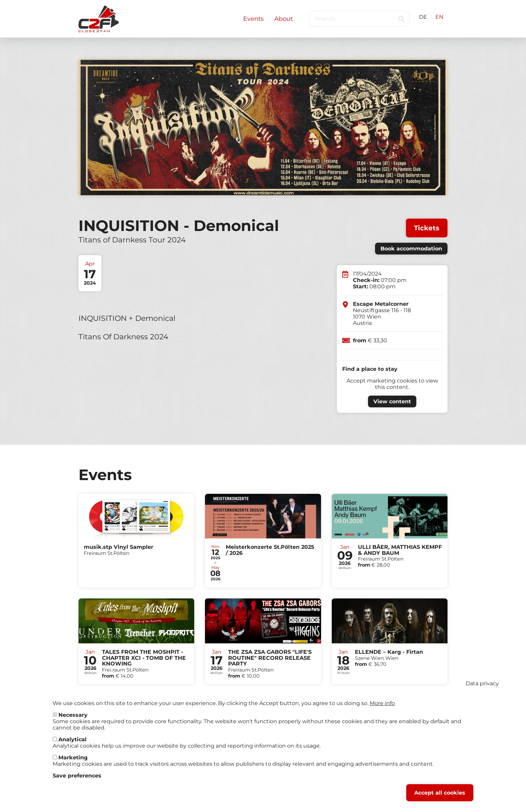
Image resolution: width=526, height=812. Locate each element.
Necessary (73, 719)
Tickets (427, 228)
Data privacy (482, 688)
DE (423, 17)
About (284, 19)
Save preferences (77, 780)
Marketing (73, 762)
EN (439, 17)
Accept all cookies (440, 797)
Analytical (72, 744)
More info (382, 708)
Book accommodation (411, 249)
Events (253, 19)
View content (392, 401)
